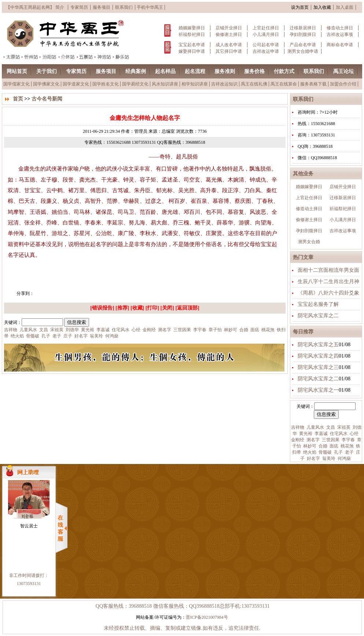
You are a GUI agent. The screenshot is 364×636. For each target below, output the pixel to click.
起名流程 (195, 71)
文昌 (330, 427)
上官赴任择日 (266, 28)
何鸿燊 (344, 458)
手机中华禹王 (150, 7)
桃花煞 (347, 446)
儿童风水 (315, 427)
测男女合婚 (309, 242)
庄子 (67, 336)
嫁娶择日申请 (192, 51)
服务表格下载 (313, 84)
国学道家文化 (76, 84)
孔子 (338, 452)
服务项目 (102, 7)
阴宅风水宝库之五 (318, 345)
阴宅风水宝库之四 (318, 356)
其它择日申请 (229, 51)
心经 (354, 434)
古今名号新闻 (47, 99)
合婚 (322, 446)
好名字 (313, 458)
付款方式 (284, 71)
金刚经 (298, 440)
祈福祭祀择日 (192, 34)
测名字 (312, 440)
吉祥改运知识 (224, 84)
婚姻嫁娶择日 (192, 28)
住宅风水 (338, 434)
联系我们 (124, 7)
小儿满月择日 (266, 34)
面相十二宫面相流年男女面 (328, 270)
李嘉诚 (321, 434)
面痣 (333, 446)
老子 (349, 452)
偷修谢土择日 (229, 34)
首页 (18, 99)
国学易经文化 (135, 84)
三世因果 (330, 440)
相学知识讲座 (195, 84)
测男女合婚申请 (303, 51)
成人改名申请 (229, 45)
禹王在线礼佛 (254, 84)
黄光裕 (305, 434)
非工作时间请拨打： (29, 575)
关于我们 (47, 71)
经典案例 (136, 71)
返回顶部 (187, 308)
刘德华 (72, 330)
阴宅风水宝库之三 (318, 367)
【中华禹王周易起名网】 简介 (35, 7)
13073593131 (29, 584)
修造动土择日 (340, 28)
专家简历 (79, 7)
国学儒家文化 (16, 84)
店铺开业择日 (229, 28)
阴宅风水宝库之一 (318, 390)
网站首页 (17, 71)
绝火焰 (309, 452)
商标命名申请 (340, 45)
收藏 (137, 308)
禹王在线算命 (284, 84)
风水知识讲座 (165, 84)
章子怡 (215, 330)
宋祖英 (343, 427)
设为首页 (300, 7)
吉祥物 (298, 427)
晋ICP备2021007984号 (207, 617)
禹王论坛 (343, 71)
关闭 (167, 308)
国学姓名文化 (106, 84)
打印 (152, 308)
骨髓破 (325, 452)
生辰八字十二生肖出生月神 (328, 282)
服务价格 (254, 71)
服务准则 (225, 71)
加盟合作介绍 (343, 84)
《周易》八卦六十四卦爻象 (328, 293)
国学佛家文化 (46, 84)
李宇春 (348, 440)
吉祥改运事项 (340, 34)
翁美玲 (328, 458)
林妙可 (309, 446)
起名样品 (165, 71)
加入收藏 (322, 7)
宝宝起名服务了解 (318, 304)
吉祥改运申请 (266, 51)
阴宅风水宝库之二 (318, 316)
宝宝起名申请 (192, 45)
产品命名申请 (303, 45)
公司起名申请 (266, 45)
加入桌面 (345, 7)
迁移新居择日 (303, 28)
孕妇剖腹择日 (303, 34)
